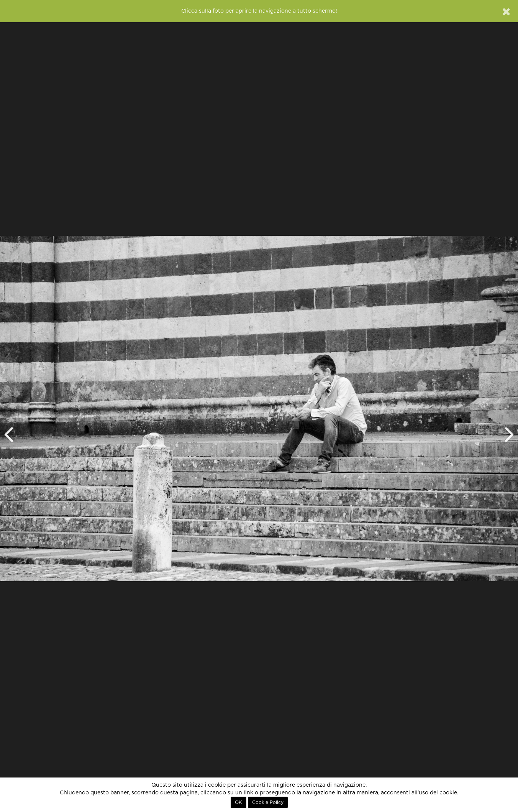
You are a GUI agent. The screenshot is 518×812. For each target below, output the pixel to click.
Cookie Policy (268, 802)
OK (239, 802)
